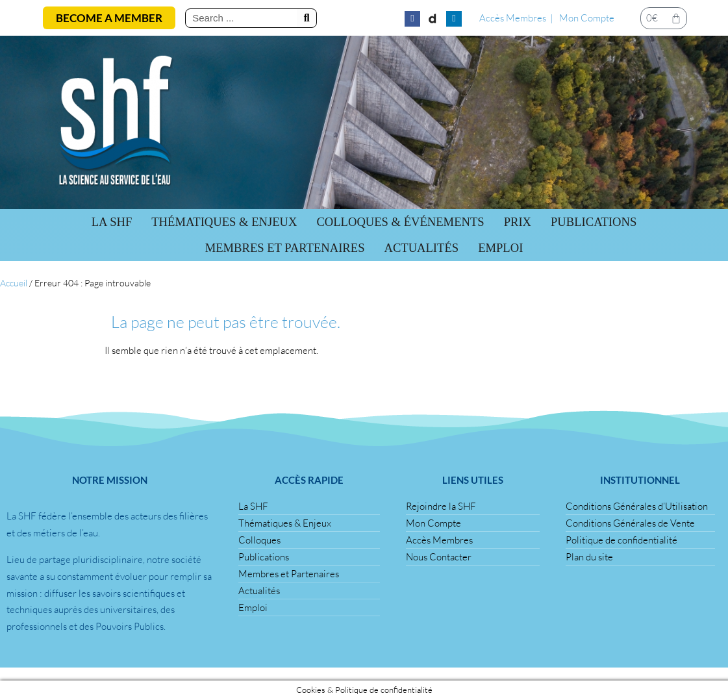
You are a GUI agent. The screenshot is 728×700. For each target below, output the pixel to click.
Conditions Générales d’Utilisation (637, 506)
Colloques (259, 540)
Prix (518, 222)
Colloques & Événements (400, 222)
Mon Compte (587, 18)
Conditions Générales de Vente (630, 523)
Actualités (421, 248)
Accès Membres (513, 18)
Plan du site (589, 557)
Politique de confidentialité (621, 540)
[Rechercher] (307, 18)
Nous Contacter (439, 557)
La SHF (112, 222)
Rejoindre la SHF (441, 506)
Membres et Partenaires (285, 248)
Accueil (14, 283)
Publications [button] (594, 222)
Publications (264, 557)
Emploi (500, 248)
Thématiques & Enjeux (224, 222)
